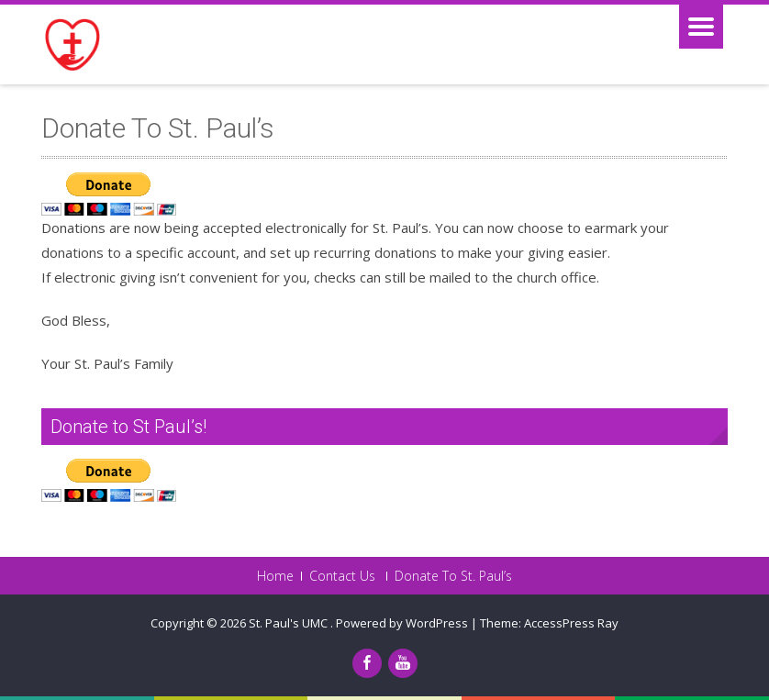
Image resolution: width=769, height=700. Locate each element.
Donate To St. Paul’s (453, 576)
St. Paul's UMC (290, 623)
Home (275, 576)
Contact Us (342, 576)
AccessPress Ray (571, 623)
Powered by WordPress (402, 623)
